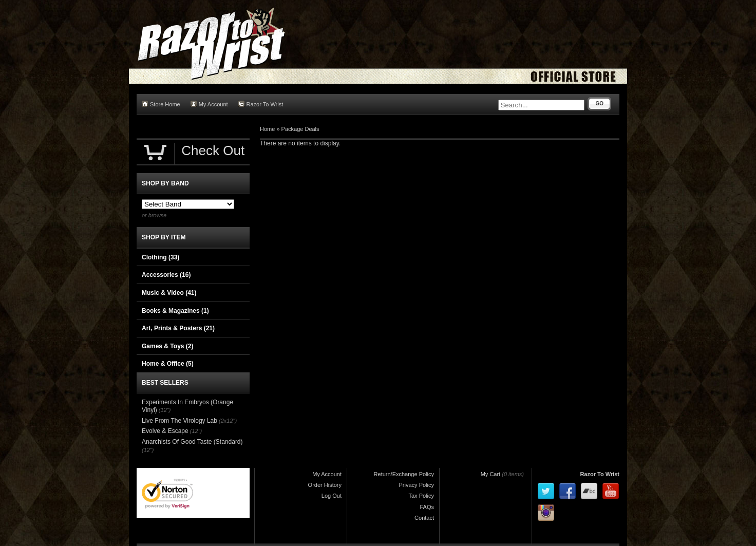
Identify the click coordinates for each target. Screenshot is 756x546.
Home (267, 129)
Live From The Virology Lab (179, 421)
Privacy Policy (417, 485)
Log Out (332, 496)
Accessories (166, 275)
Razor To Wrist (261, 104)
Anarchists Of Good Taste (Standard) (192, 442)
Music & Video (169, 293)
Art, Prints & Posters (178, 328)
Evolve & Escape (165, 431)
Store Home (161, 104)
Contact (424, 518)
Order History (325, 485)
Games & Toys (167, 346)
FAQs (427, 507)
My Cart (491, 474)
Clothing (160, 257)
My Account (209, 104)
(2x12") (228, 421)
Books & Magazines (175, 311)
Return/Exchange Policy (404, 474)
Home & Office (168, 364)
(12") (165, 410)
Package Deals (300, 129)
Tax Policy (421, 496)
